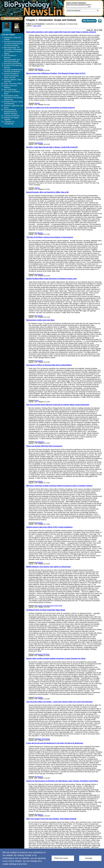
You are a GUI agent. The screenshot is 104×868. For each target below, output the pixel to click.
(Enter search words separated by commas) (79, 5)
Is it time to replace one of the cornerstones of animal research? (51, 108)
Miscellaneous (39, 69)
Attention (37, 103)
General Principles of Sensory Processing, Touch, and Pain (11, 76)
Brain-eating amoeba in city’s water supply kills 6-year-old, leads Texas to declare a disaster (61, 32)
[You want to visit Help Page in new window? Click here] (100, 23)
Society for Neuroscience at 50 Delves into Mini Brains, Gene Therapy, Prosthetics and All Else (62, 781)
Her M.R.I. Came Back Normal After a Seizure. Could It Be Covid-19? (52, 147)
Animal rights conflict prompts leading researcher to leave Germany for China (56, 659)
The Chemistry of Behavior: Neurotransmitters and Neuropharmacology (12, 59)
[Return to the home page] (35, 8)
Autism (37, 400)
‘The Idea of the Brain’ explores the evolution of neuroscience (50, 237)
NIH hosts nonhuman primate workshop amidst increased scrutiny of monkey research (59, 486)
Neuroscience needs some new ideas (40, 320)
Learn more (37, 26)
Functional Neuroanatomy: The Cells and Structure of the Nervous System (13, 44)
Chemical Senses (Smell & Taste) (53, 606)
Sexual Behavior (40, 442)
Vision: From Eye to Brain (13, 84)
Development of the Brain (42, 654)
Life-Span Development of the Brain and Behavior (13, 71)
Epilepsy (37, 188)
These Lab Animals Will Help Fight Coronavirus (44, 446)
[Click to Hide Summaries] (89, 23)
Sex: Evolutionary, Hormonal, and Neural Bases (12, 92)
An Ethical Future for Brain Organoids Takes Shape (46, 610)
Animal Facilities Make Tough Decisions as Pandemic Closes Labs (51, 279)
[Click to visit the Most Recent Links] (12, 21)
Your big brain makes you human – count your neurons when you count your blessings (59, 702)
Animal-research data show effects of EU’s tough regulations (49, 527)
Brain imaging (39, 361)
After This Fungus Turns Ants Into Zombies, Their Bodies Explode (51, 819)
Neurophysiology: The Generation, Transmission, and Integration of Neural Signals (13, 51)
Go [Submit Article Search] (90, 7)
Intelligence (38, 739)
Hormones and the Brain (13, 64)
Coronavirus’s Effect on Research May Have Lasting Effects (49, 365)
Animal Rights (39, 143)
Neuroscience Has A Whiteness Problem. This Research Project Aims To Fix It (56, 73)
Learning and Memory (12, 116)
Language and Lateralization (9, 123)
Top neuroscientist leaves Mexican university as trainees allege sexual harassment (58, 405)
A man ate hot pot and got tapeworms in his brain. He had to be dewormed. (55, 743)
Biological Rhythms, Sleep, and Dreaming (14, 103)
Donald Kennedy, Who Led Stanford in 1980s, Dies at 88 (47, 192)
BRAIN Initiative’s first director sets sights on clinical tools (49, 567)
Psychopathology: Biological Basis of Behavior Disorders (11, 112)
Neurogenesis (46, 739)
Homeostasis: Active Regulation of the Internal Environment (13, 98)
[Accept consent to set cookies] (90, 858)
